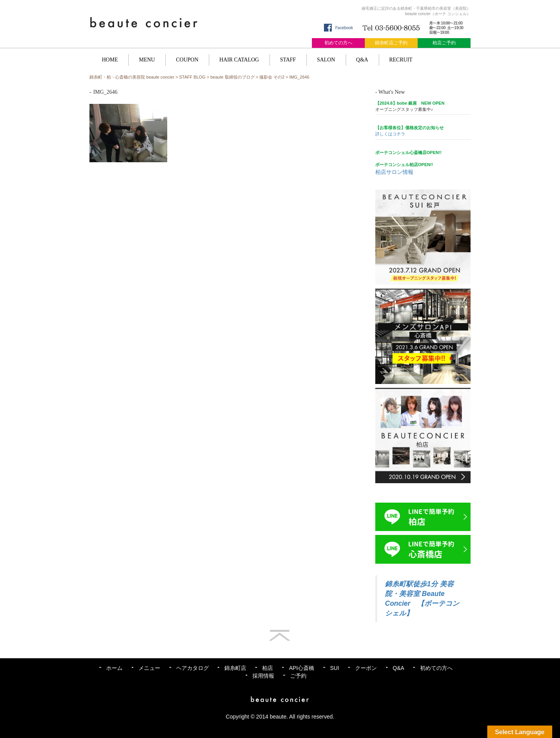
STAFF (288, 60)
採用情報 (263, 676)
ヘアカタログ (192, 668)
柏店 (268, 668)
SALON (326, 60)
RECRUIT (401, 60)
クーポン (366, 668)
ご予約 (298, 676)
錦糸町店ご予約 (391, 43)
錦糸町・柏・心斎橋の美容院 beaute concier (132, 77)
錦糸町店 (235, 668)
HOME (110, 60)
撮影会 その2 (272, 77)
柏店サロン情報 (394, 172)
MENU (147, 60)
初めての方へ (338, 43)
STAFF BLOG (192, 77)
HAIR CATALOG (239, 60)
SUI (335, 668)
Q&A (362, 60)
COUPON (187, 60)
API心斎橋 (302, 668)
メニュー (149, 668)
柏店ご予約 (444, 43)
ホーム (114, 668)
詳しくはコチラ (390, 134)
